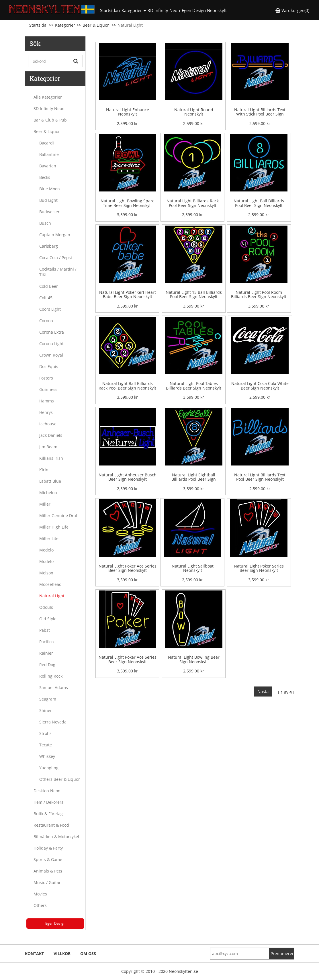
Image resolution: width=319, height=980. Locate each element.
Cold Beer (49, 286)
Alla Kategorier (48, 97)
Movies (40, 894)
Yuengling (49, 768)
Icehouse (48, 424)
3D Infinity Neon (164, 10)
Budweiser (49, 212)
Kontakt (34, 953)
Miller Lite (49, 538)
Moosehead (50, 584)
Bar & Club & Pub (50, 120)
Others (40, 905)
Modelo (46, 550)
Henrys (46, 412)
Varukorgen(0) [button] (292, 10)
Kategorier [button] (134, 10)
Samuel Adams (54, 687)
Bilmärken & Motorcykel (56, 837)
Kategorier (65, 25)
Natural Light (52, 596)
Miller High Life (54, 527)
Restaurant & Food (51, 825)
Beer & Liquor (96, 25)
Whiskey (47, 756)
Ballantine (49, 154)
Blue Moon (50, 189)
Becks (45, 177)
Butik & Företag (48, 814)
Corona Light (51, 344)
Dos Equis (49, 366)
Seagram (48, 699)
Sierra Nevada (53, 722)
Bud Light (48, 200)
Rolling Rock (51, 676)
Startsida (38, 25)
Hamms (47, 401)
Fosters (46, 378)
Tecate (46, 745)
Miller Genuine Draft (59, 516)
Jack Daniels (51, 435)
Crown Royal (51, 355)
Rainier (46, 653)
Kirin (44, 470)
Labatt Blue (50, 481)
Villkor (62, 953)
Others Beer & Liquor (60, 779)
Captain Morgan (55, 235)
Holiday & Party (48, 848)
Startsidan (110, 10)
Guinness (48, 389)
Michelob (48, 493)
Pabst (45, 630)
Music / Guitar (47, 882)
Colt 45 (46, 298)
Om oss (88, 953)
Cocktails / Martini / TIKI (58, 272)
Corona (46, 321)
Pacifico (46, 642)
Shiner (46, 710)
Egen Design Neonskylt (204, 10)
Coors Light (50, 309)
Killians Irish (51, 458)
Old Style (48, 619)
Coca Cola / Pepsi (56, 258)
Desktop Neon (47, 791)
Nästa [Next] (263, 691)
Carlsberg (49, 246)
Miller (45, 504)
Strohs (45, 733)
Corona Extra (52, 332)
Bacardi (47, 143)
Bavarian (48, 166)
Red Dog (47, 665)
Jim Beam (48, 447)
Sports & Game (48, 859)
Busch (45, 223)
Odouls (46, 607)
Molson (46, 573)
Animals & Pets (48, 871)
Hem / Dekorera (49, 802)
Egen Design (55, 923)
